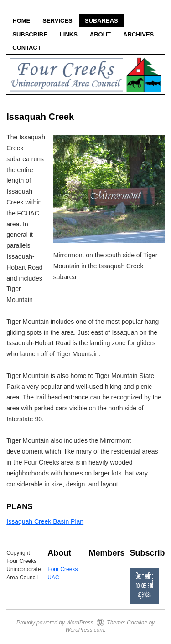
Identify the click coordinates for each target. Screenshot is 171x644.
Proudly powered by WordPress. (56, 623)
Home (21, 21)
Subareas (101, 21)
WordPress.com (85, 630)
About (100, 34)
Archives (138, 34)
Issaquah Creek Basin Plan (45, 521)
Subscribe (30, 34)
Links (69, 34)
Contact (27, 48)
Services (57, 21)
